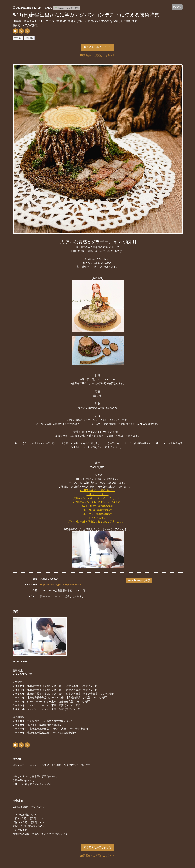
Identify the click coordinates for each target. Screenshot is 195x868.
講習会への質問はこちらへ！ (98, 55)
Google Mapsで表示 (139, 580)
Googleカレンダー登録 (67, 8)
